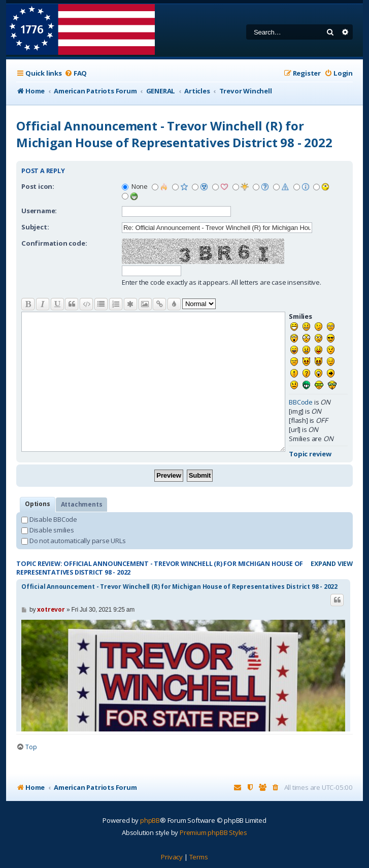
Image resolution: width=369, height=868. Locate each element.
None (135, 186)
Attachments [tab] (82, 506)
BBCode (301, 402)
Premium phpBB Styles (213, 832)
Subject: (35, 227)
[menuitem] (76, 73)
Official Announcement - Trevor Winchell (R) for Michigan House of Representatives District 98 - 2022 (174, 134)
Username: (39, 211)
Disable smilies (48, 530)
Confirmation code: (54, 243)
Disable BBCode (49, 519)
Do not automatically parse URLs (74, 541)
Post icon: (38, 186)
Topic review (310, 454)
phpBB (150, 820)
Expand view (332, 564)
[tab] (38, 505)
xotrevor (51, 609)
